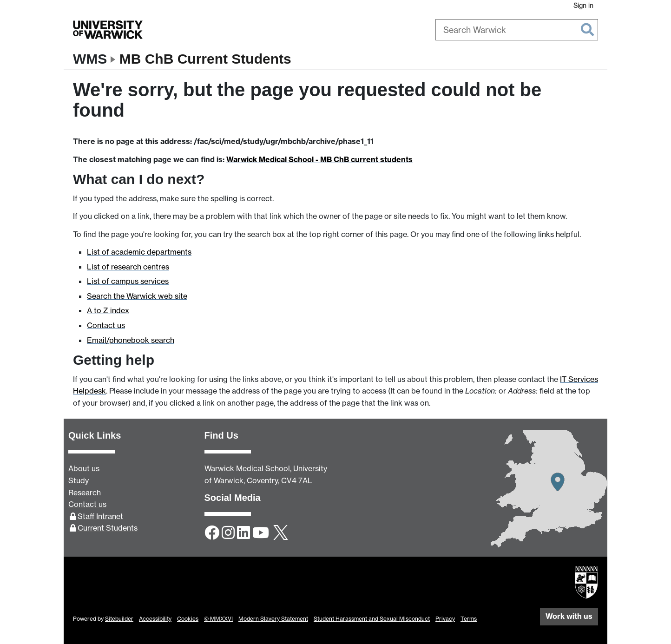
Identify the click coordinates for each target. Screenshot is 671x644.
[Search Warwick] (517, 30)
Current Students (108, 528)
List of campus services (128, 281)
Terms (469, 619)
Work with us (569, 616)
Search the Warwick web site (137, 296)
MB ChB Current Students (205, 59)
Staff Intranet (100, 516)
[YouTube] (261, 533)
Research (85, 493)
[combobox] (517, 30)
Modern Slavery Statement (273, 619)
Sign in (583, 5)
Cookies (188, 619)
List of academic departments (139, 252)
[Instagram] (228, 533)
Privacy (445, 619)
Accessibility (155, 619)
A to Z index (108, 310)
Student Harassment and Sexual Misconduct (372, 619)
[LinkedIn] (243, 533)
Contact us (106, 325)
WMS (90, 59)
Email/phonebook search (131, 340)
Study (79, 480)
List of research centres (128, 267)
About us (84, 468)
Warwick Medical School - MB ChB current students (319, 159)
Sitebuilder (119, 619)
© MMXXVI (218, 619)
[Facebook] (212, 533)
